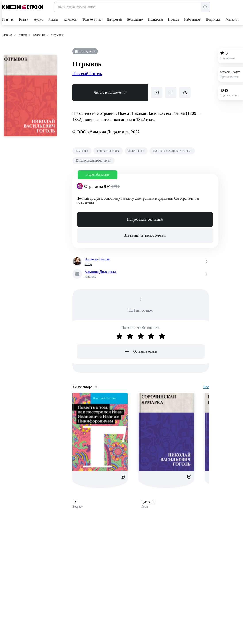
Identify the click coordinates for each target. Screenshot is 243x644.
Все (206, 387)
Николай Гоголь (87, 73)
